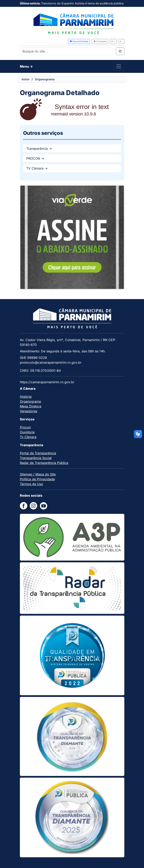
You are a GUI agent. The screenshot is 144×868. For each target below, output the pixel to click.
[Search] (66, 51)
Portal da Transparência (38, 453)
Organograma (30, 401)
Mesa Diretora (31, 406)
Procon (25, 427)
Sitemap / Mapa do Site (38, 474)
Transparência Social (36, 458)
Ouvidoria (27, 432)
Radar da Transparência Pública (44, 463)
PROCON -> (35, 158)
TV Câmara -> (37, 168)
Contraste (100, 41)
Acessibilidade (79, 41)
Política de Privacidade (37, 479)
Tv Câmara (28, 437)
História (26, 397)
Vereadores (29, 411)
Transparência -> (39, 149)
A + (113, 41)
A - (121, 41)
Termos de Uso (31, 484)
